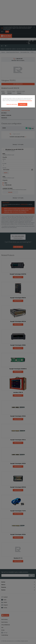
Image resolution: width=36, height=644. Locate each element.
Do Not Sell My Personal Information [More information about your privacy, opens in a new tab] (26, 101)
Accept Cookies (23, 104)
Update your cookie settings (12, 104)
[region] (18, 101)
